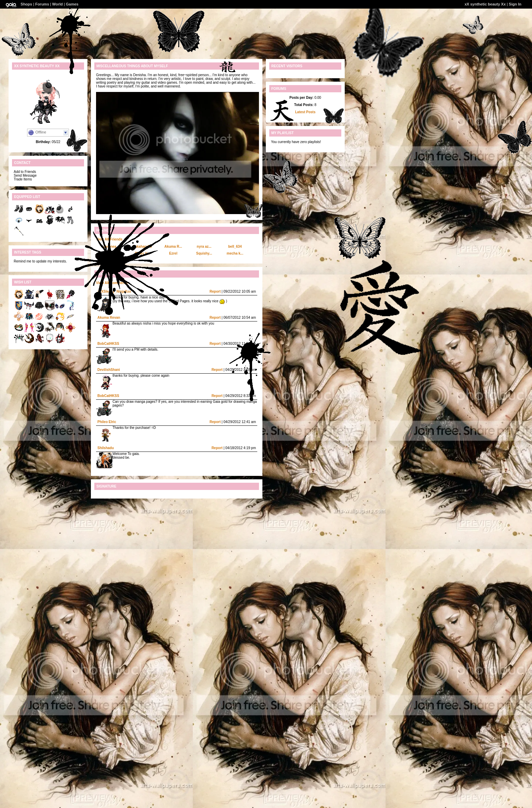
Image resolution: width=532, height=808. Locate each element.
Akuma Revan (109, 318)
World (57, 4)
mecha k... (235, 253)
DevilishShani (109, 370)
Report (215, 291)
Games (72, 4)
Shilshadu (106, 448)
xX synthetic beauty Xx (485, 4)
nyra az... (204, 247)
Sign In (515, 4)
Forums (42, 4)
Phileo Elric (107, 422)
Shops (26, 4)
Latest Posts (305, 112)
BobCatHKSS (108, 344)
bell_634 (235, 247)
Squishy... (204, 253)
